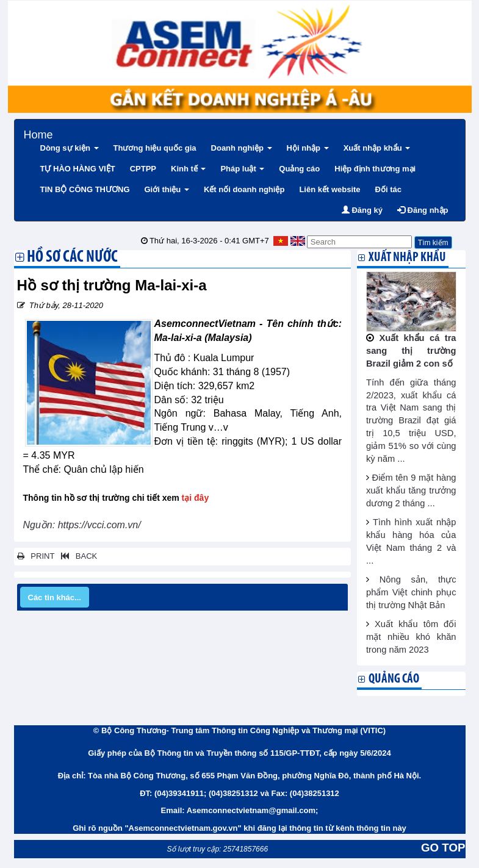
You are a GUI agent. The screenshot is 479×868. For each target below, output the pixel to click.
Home (38, 133)
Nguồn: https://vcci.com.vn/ (82, 525)
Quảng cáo (299, 169)
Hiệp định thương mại (375, 169)
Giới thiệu (167, 189)
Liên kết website (330, 189)
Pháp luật (242, 169)
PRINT (36, 556)
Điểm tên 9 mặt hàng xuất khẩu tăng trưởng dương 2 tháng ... (411, 490)
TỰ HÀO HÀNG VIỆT (78, 169)
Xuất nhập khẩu (377, 148)
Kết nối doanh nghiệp (244, 189)
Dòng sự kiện (70, 148)
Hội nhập (308, 148)
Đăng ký (362, 210)
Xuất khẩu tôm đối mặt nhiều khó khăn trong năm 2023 (411, 637)
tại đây (196, 498)
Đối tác (388, 189)
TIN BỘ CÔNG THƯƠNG (85, 189)
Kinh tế (188, 169)
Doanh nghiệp (242, 148)
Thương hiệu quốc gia (155, 148)
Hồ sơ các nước (72, 258)
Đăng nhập (423, 210)
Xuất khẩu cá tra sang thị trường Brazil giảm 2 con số (411, 351)
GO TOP (443, 848)
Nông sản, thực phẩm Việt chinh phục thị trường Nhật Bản (411, 592)
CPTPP (143, 169)
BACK (77, 556)
